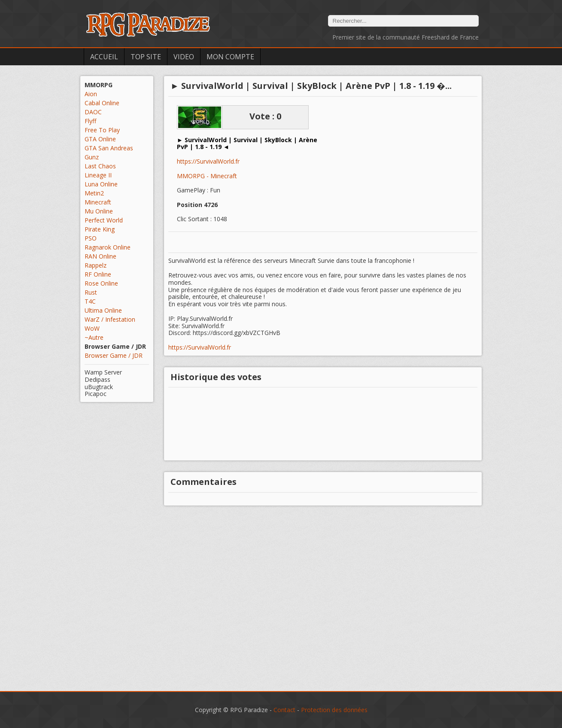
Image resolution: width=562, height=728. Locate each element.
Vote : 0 (265, 116)
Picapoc (96, 394)
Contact (284, 710)
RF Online (98, 274)
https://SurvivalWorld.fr (208, 162)
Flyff (90, 121)
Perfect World (104, 220)
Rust (91, 292)
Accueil (104, 57)
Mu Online (99, 211)
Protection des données (334, 710)
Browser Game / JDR (114, 355)
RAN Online (100, 256)
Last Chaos (100, 166)
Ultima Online (103, 310)
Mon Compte (230, 57)
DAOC (93, 112)
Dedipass (97, 379)
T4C (90, 301)
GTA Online (100, 139)
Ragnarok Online (108, 247)
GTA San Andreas (109, 148)
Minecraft (98, 202)
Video (184, 57)
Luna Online (101, 184)
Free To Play (102, 130)
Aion (91, 94)
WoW (92, 328)
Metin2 (94, 193)
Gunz (92, 157)
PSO (91, 238)
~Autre (94, 337)
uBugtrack (99, 387)
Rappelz (96, 265)
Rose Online (101, 283)
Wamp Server (103, 372)
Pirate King (100, 229)
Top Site (146, 57)
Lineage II (98, 175)
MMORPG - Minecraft (207, 176)
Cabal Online (102, 103)
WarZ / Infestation (110, 319)
